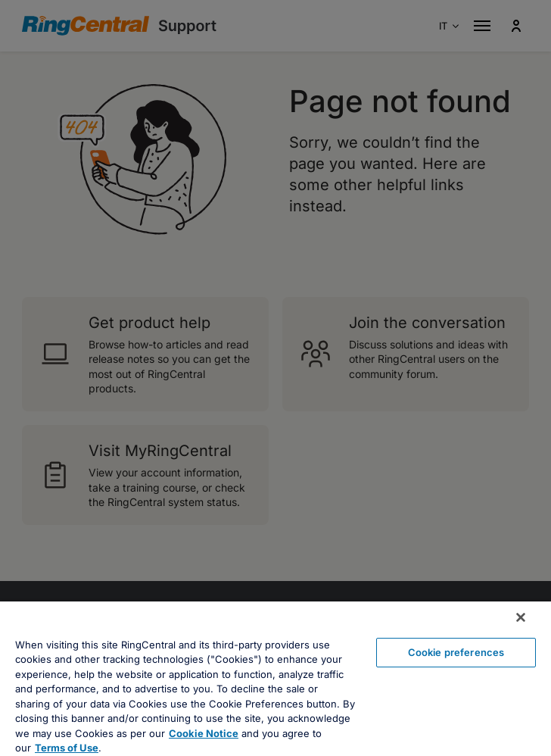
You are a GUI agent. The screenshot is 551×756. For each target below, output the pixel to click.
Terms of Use (67, 748)
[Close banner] (521, 617)
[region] (275, 679)
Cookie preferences (456, 652)
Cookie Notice (204, 733)
